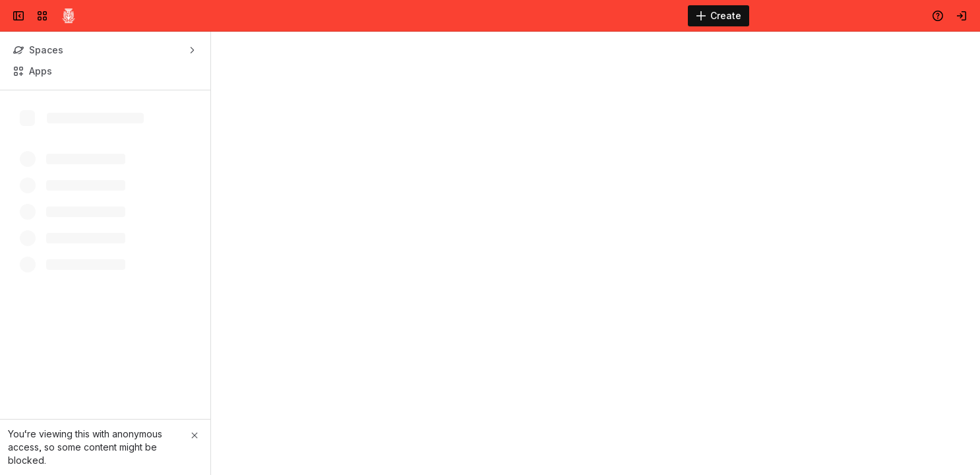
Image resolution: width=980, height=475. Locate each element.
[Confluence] (69, 16)
